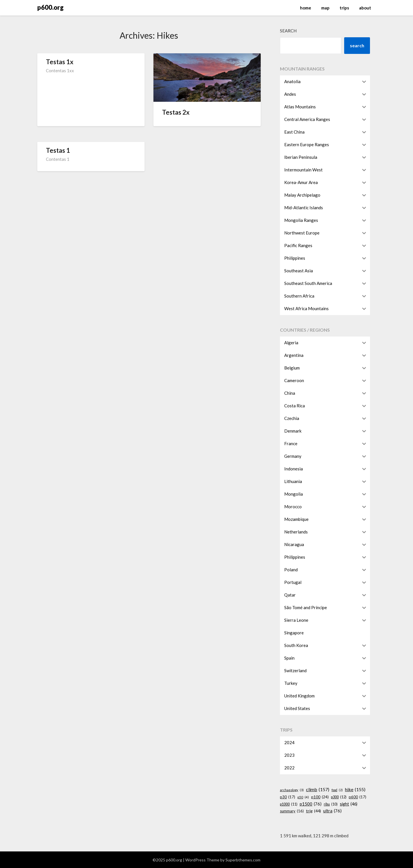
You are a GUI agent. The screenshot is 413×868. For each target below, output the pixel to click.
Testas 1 (58, 150)
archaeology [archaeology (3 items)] (292, 790)
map (325, 8)
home (306, 8)
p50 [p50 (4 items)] (303, 797)
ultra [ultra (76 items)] (332, 811)
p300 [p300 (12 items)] (339, 797)
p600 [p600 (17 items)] (358, 797)
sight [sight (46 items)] (349, 804)
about (365, 8)
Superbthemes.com (243, 860)
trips (344, 8)
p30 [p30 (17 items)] (288, 797)
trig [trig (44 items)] (313, 811)
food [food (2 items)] (337, 790)
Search (288, 31)
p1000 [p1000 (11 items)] (289, 804)
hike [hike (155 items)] (355, 789)
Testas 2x (176, 112)
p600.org (50, 7)
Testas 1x (60, 62)
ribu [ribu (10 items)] (331, 804)
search (357, 45)
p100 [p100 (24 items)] (320, 797)
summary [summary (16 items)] (292, 811)
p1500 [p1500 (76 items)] (311, 804)
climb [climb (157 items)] (318, 789)
